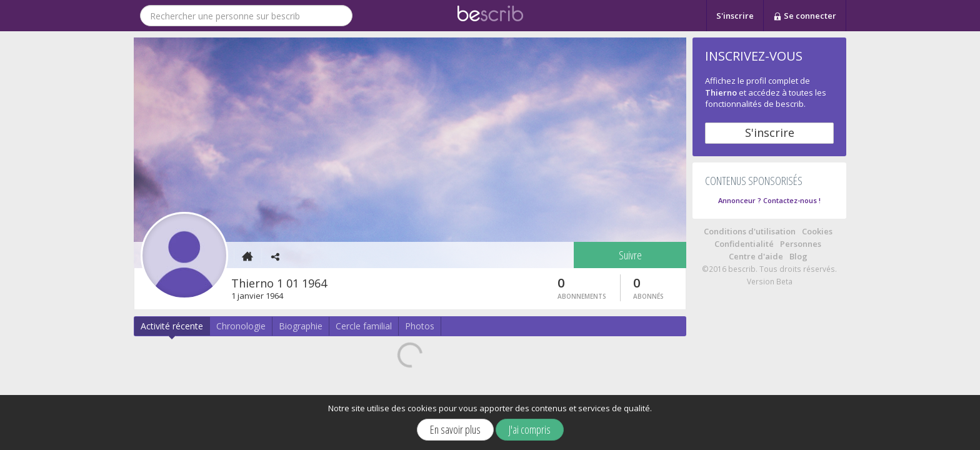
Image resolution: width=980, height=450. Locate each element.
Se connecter (805, 16)
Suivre (630, 255)
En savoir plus (455, 429)
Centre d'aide (756, 256)
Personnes (801, 244)
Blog (798, 256)
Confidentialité (744, 244)
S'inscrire (735, 16)
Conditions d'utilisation (750, 231)
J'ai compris (530, 429)
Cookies (817, 231)
